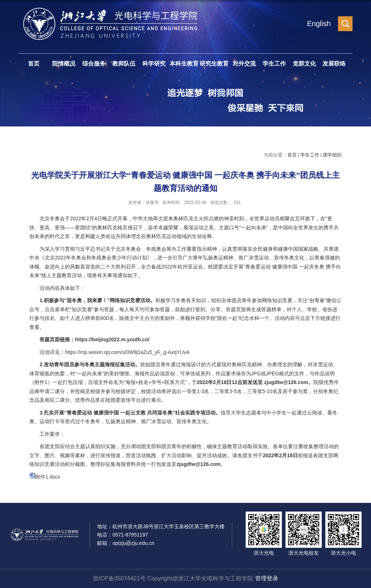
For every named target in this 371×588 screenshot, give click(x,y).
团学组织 (332, 155)
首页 (34, 64)
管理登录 (267, 578)
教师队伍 (124, 64)
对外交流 (244, 64)
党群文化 (304, 64)
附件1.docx (48, 477)
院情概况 (64, 64)
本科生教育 (184, 64)
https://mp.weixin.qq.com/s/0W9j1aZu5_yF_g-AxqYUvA (127, 352)
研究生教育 (214, 64)
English (319, 24)
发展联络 (334, 64)
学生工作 (274, 64)
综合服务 (94, 64)
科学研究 (154, 64)
